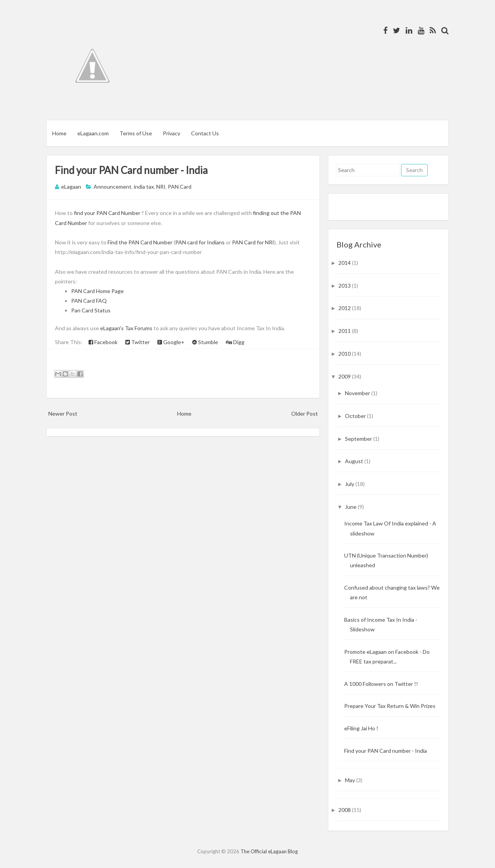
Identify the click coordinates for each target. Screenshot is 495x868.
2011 (345, 331)
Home (59, 133)
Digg (235, 342)
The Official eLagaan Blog (269, 851)
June (351, 507)
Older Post (305, 414)
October (356, 416)
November (358, 393)
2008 (345, 810)
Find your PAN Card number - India (131, 170)
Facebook (103, 342)
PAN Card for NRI (253, 242)
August (355, 461)
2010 (345, 354)
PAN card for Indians (200, 242)
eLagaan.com (93, 133)
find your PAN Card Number (107, 213)
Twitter (137, 342)
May (351, 780)
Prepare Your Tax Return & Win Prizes (390, 706)
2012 (345, 308)
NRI (161, 187)
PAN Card (180, 187)
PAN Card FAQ (89, 301)
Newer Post (63, 414)
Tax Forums (139, 328)
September (359, 439)
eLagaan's (112, 328)
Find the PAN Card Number (140, 242)
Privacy (172, 133)
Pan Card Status (91, 310)
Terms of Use (136, 133)
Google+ (171, 342)
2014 (345, 263)
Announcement (113, 187)
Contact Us (205, 133)
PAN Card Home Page (97, 291)
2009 (345, 376)
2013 (345, 286)
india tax (144, 187)
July (350, 484)
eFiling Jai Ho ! (361, 728)
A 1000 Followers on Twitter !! (381, 684)
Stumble (205, 342)
